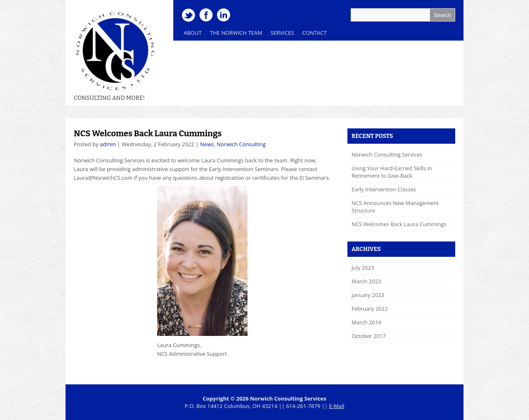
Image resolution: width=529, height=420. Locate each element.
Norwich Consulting (241, 144)
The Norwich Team (234, 35)
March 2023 (366, 281)
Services (280, 35)
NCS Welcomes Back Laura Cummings (148, 133)
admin (108, 144)
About (193, 33)
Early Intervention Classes (384, 189)
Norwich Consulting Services (387, 154)
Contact (314, 33)
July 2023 (363, 268)
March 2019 (366, 322)
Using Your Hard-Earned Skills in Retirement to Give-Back (392, 172)
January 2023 (368, 295)
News (207, 144)
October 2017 (369, 336)
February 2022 (370, 309)
